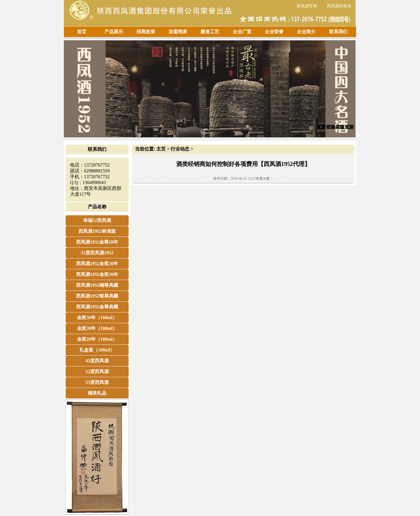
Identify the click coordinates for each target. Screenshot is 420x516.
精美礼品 (97, 393)
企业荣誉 (274, 32)
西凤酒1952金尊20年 (97, 242)
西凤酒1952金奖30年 (97, 264)
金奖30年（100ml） (97, 328)
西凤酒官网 (307, 6)
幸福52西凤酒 (97, 220)
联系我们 (338, 32)
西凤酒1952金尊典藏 (97, 307)
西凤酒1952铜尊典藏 (97, 285)
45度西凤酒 (97, 361)
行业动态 (180, 149)
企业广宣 (242, 32)
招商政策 (146, 32)
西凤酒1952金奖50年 (97, 274)
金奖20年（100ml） (97, 339)
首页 (82, 32)
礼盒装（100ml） (97, 350)
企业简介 (306, 32)
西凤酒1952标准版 (97, 231)
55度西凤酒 (97, 382)
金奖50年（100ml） (97, 318)
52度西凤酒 (97, 371)
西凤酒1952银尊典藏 (97, 296)
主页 (161, 149)
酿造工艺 (210, 32)
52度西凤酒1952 (97, 253)
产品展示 (114, 32)
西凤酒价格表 (339, 6)
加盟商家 (178, 32)
